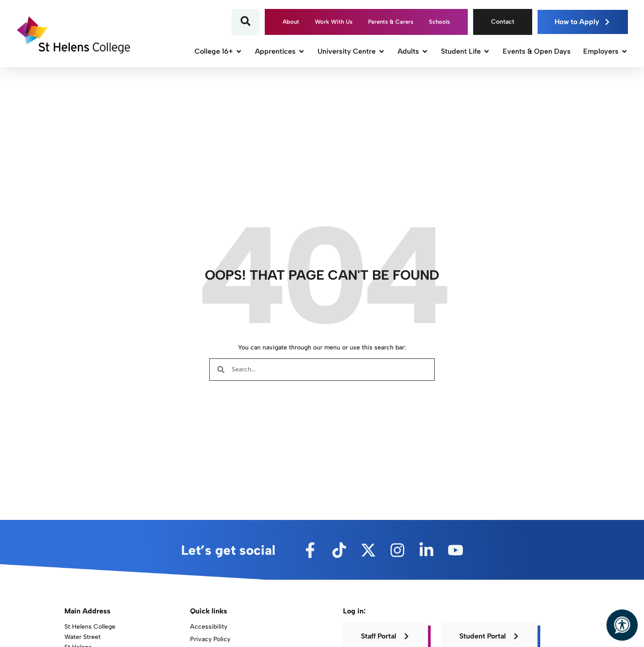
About (291, 22)
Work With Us (334, 22)
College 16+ (218, 51)
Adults (413, 51)
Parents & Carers (391, 22)
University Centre (351, 51)
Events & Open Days (537, 51)
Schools (439, 22)
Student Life (466, 51)
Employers (606, 51)
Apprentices (280, 51)
